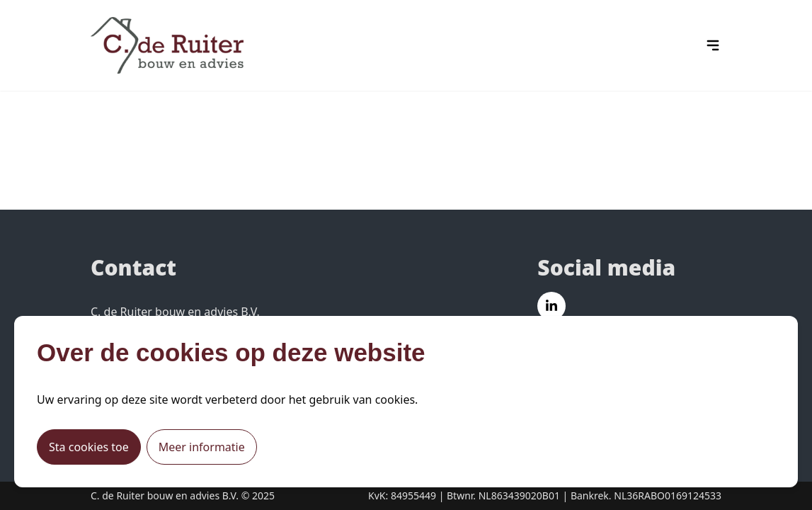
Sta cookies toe (89, 447)
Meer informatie (202, 447)
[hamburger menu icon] (713, 45)
